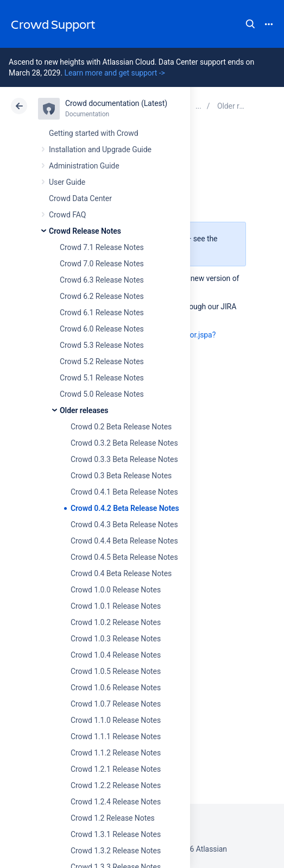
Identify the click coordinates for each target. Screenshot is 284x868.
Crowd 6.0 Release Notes (102, 329)
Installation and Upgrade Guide (100, 149)
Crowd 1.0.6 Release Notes (116, 688)
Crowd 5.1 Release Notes (102, 378)
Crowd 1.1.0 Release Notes (116, 720)
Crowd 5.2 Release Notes (102, 361)
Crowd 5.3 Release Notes (102, 345)
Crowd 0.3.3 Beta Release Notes (124, 459)
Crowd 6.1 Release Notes (102, 313)
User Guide (67, 182)
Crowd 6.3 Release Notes (102, 280)
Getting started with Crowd (93, 133)
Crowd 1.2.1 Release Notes (116, 769)
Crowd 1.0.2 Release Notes (116, 622)
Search (250, 24)
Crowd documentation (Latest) (116, 103)
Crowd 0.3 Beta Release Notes (121, 476)
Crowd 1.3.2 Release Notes (116, 851)
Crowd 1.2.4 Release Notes (116, 802)
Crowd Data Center (80, 198)
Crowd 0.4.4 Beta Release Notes (124, 541)
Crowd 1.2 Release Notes (113, 818)
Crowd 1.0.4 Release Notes (116, 655)
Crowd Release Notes (85, 231)
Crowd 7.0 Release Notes (102, 264)
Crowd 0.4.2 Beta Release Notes (125, 508)
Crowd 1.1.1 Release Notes (116, 736)
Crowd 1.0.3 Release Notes (116, 639)
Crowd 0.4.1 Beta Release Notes (124, 492)
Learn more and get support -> (114, 73)
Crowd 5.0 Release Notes (102, 394)
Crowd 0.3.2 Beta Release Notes (124, 443)
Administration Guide (84, 166)
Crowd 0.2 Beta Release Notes (121, 427)
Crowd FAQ (67, 215)
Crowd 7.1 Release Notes (102, 247)
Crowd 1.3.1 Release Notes (116, 834)
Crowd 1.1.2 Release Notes (116, 753)
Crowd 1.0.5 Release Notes (116, 671)
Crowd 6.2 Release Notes (102, 296)
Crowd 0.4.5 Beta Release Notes (124, 557)
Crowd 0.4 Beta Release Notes (121, 573)
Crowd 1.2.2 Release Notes (116, 785)
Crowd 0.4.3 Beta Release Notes (124, 524)
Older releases (84, 410)
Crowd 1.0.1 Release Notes (116, 606)
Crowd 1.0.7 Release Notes (116, 704)
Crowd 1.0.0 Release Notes (116, 590)
